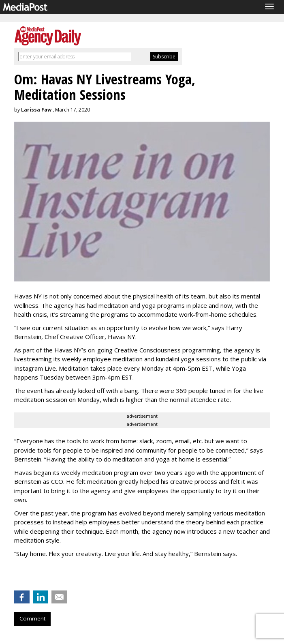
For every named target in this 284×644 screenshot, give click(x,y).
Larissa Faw (36, 110)
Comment (32, 618)
